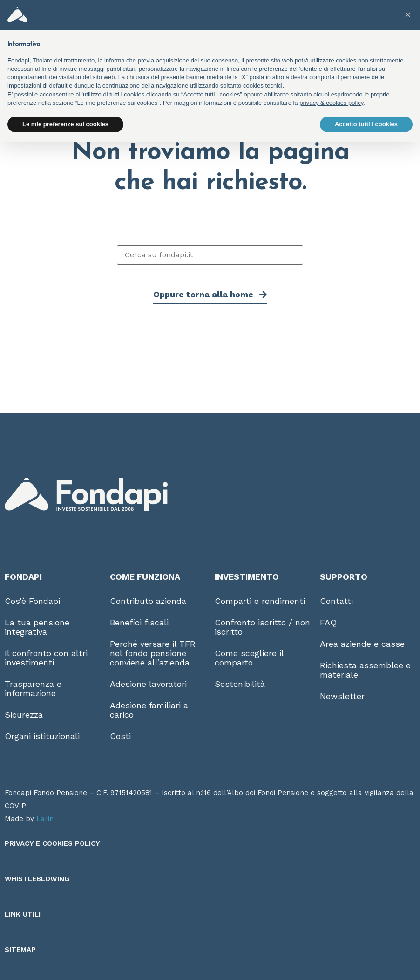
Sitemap (20, 950)
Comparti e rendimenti (260, 601)
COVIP (15, 806)
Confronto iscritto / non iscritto (262, 627)
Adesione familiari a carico (149, 710)
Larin (45, 819)
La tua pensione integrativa (37, 627)
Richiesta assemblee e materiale (365, 670)
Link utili (23, 914)
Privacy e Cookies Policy (52, 843)
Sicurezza (24, 715)
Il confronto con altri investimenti (46, 658)
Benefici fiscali (139, 622)
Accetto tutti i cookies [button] (366, 124)
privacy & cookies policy (331, 103)
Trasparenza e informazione (33, 689)
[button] (408, 15)
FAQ (328, 622)
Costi (120, 736)
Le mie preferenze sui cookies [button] (65, 124)
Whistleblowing (37, 879)
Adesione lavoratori (148, 684)
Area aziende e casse (362, 644)
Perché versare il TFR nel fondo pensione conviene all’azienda (153, 653)
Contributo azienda (148, 601)
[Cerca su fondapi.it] (210, 255)
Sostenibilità (240, 684)
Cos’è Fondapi (32, 601)
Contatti (336, 601)
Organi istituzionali (42, 736)
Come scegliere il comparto (249, 658)
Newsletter (342, 696)
